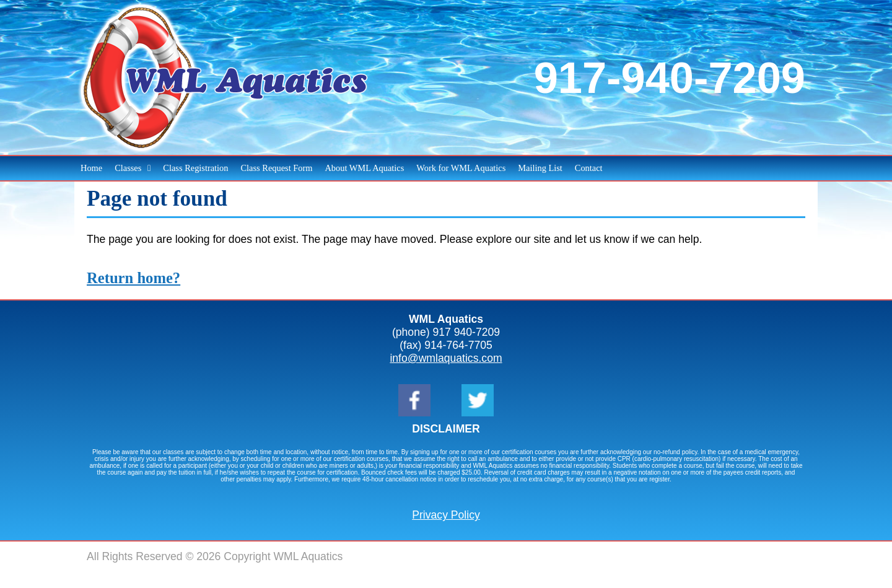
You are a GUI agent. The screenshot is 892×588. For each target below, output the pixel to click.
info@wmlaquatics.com (446, 358)
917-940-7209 (670, 78)
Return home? (133, 278)
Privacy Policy (446, 515)
